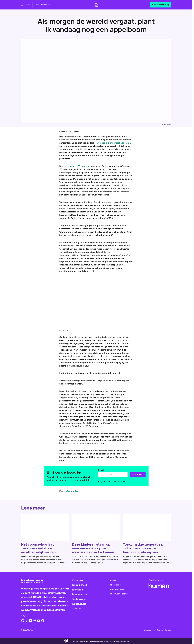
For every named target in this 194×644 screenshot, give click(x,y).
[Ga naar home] (96, 5)
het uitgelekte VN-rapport (77, 166)
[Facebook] (43, 621)
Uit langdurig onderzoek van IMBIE (114, 143)
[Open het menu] (25, 5)
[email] (113, 475)
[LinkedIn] (31, 621)
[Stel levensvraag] (161, 5)
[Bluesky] (35, 621)
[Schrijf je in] (138, 474)
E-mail (101, 470)
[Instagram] (23, 621)
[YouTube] (39, 621)
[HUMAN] (159, 586)
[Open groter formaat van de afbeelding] (96, 303)
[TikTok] (27, 621)
